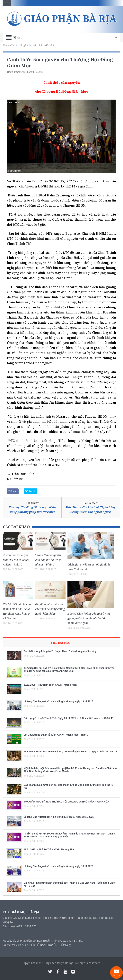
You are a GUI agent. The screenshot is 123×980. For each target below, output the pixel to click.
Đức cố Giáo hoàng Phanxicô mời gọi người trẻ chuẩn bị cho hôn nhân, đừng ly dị (89, 618)
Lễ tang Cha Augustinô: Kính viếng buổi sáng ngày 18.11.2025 (58, 866)
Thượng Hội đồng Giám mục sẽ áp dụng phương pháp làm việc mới (32, 509)
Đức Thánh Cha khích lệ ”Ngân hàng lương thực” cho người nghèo (91, 509)
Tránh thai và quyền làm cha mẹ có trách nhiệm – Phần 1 (48, 560)
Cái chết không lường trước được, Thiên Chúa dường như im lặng (60, 651)
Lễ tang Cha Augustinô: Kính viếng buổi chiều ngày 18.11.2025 (59, 817)
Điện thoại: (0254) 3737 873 (20, 926)
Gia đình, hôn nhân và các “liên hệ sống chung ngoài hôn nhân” (50, 609)
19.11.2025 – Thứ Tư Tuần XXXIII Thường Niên (49, 850)
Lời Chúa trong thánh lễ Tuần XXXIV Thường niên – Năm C (56, 735)
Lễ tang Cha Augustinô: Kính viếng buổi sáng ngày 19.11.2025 (58, 701)
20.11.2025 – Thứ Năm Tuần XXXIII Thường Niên (50, 685)
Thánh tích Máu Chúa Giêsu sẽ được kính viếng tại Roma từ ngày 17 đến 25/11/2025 (70, 752)
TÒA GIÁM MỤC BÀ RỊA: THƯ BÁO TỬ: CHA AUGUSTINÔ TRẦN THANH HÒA (66, 802)
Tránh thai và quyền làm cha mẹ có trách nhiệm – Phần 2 (16, 560)
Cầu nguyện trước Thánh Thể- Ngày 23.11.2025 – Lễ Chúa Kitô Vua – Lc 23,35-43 (68, 718)
